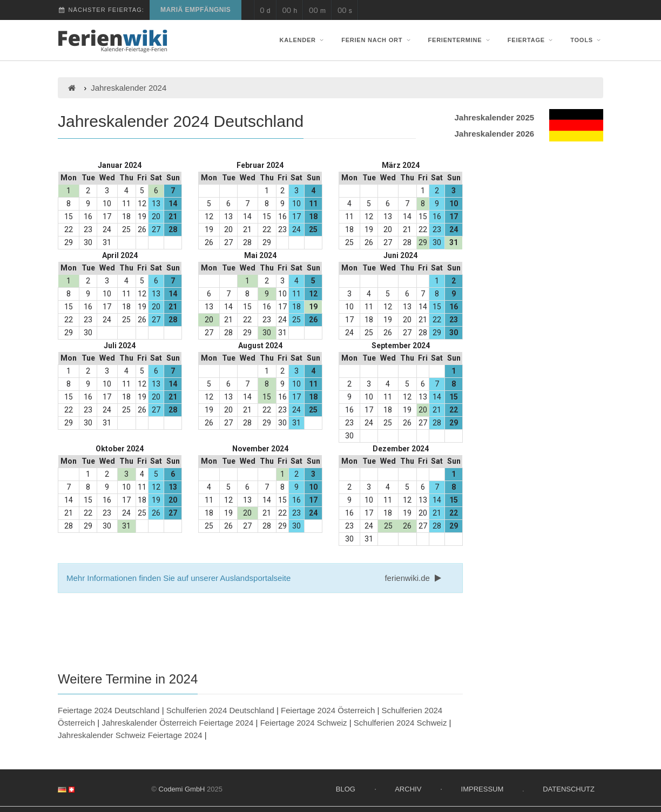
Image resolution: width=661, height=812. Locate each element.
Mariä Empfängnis (195, 10)
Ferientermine (460, 40)
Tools (587, 40)
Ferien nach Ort (377, 40)
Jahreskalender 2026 (494, 134)
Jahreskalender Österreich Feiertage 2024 (177, 723)
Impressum (483, 789)
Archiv (408, 789)
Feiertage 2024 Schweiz (304, 723)
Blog (346, 789)
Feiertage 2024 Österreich (328, 710)
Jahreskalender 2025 (494, 117)
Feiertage (531, 40)
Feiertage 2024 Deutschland (109, 710)
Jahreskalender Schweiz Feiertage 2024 (130, 735)
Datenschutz (569, 789)
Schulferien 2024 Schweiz (400, 723)
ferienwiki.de (414, 578)
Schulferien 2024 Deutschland (220, 710)
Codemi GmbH (182, 789)
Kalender (303, 40)
